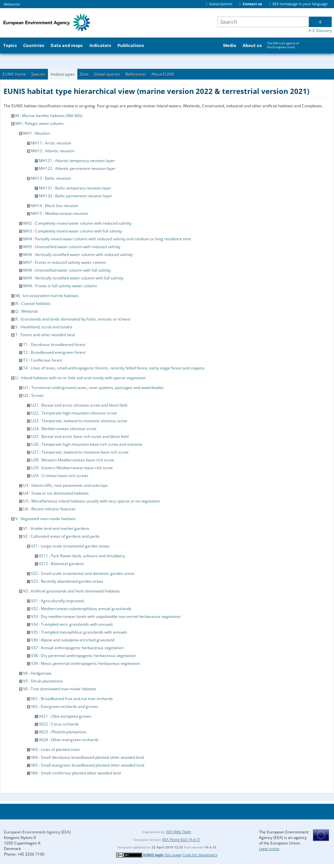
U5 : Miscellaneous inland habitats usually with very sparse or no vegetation (92, 501)
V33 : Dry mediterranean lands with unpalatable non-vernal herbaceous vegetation (106, 616)
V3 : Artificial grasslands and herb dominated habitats (72, 591)
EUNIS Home (14, 74)
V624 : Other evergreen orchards (69, 740)
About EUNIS (163, 74)
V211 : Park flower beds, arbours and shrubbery (82, 556)
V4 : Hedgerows (37, 673)
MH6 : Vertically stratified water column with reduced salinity (78, 254)
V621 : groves (65, 716)
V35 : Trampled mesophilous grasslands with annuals (79, 632)
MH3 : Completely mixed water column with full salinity (73, 231)
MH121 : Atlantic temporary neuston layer (77, 161)
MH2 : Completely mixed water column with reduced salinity (77, 223)
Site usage (173, 855)
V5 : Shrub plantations (43, 681)
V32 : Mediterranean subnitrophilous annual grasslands (81, 609)
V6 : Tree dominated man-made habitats (60, 689)
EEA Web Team (179, 832)
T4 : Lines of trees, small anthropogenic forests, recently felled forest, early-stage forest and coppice (114, 368)
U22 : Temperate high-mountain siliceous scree (74, 413)
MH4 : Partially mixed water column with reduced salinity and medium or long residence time (107, 239)
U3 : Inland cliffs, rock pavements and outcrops (65, 485)
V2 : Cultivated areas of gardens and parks (61, 536)
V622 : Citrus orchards (59, 724)
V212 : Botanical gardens (61, 564)
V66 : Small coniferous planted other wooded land (76, 773)
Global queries (107, 74)
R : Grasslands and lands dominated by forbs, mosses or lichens (73, 319)
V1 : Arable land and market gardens (56, 528)
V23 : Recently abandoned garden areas (67, 581)
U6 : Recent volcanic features (49, 509)
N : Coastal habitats (33, 303)
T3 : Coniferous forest (43, 360)
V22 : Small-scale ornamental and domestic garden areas (83, 573)
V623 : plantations (63, 732)
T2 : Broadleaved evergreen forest (54, 352)
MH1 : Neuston (37, 133)
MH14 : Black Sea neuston (55, 206)
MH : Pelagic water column (39, 123)
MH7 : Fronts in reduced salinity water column (65, 262)
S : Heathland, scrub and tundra (44, 327)
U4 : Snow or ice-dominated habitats (56, 493)
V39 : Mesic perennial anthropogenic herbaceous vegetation (85, 663)
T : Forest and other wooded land (45, 335)
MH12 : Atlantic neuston (53, 151)
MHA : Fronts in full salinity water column (60, 286)
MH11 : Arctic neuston (51, 143)
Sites (84, 74)
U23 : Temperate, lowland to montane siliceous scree (79, 421)
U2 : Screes (33, 395)
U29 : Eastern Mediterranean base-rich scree (72, 468)
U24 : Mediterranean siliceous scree (64, 429)
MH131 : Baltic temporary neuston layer (75, 188)
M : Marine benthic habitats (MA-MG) (49, 116)
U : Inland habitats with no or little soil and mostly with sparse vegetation (81, 378)
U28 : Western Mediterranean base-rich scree (73, 460)
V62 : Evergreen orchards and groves (65, 706)
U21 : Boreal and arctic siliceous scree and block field (79, 405)
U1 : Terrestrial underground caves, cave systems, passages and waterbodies (93, 388)
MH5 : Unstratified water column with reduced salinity (72, 247)
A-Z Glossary (320, 30)
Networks (12, 4)
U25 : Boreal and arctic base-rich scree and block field (80, 436)
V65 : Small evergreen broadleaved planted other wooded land (88, 765)
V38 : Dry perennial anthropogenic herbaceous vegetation (83, 656)
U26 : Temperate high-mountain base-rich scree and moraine (87, 444)
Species (38, 74)
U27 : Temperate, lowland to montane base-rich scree (80, 452)
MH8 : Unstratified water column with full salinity (67, 270)
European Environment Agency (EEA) (37, 832)
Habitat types (63, 74)
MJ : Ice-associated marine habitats (47, 296)
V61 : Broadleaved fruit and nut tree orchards (72, 699)
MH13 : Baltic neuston (51, 178)
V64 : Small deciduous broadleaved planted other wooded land (87, 757)
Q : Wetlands (27, 311)
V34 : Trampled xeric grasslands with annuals (72, 624)
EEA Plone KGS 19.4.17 (181, 839)
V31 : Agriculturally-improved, (58, 601)
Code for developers (200, 855)
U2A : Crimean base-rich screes (60, 476)
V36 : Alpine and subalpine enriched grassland (73, 640)
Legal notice (269, 849)
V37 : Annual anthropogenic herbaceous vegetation (77, 648)
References (136, 74)
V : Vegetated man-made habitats (46, 519)
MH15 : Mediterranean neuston (60, 213)
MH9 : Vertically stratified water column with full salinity (73, 278)
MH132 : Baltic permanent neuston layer (76, 196)
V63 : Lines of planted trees (55, 749)
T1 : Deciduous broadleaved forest (54, 344)
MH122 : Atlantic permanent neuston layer (77, 168)
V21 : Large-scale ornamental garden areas (70, 546)
